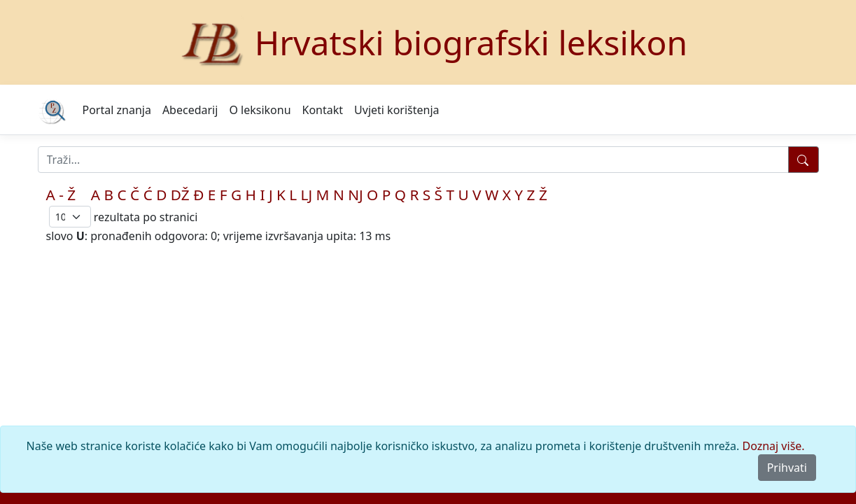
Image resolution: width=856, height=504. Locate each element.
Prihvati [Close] (787, 468)
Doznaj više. (774, 446)
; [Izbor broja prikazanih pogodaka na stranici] (70, 217)
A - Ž (61, 195)
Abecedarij (190, 110)
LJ (307, 195)
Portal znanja (117, 110)
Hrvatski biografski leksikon (471, 42)
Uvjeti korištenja (397, 110)
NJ (355, 195)
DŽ (180, 195)
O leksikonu (260, 110)
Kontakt (323, 110)
